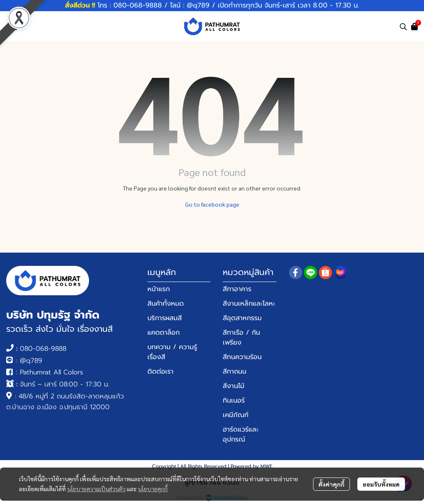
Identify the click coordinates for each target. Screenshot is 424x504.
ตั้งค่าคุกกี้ (331, 484)
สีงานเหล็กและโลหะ (249, 304)
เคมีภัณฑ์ (236, 415)
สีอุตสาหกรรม (242, 318)
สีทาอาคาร (237, 289)
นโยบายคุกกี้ (153, 489)
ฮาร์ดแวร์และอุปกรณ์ (241, 434)
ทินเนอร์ (234, 400)
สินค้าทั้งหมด (166, 304)
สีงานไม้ (234, 386)
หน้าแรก (159, 289)
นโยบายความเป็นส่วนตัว (96, 489)
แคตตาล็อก (164, 333)
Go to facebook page (212, 204)
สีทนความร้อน (242, 357)
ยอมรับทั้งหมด (381, 484)
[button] (403, 27)
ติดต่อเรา (160, 371)
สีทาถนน (235, 371)
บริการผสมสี (165, 318)
